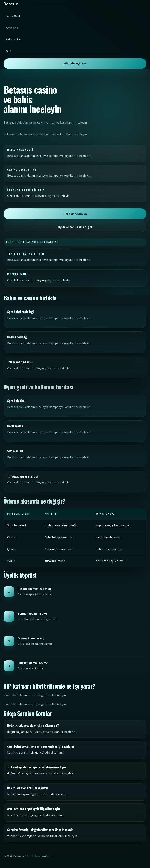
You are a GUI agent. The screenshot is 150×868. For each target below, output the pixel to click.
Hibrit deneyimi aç (75, 63)
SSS (9, 51)
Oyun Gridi (12, 28)
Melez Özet (13, 16)
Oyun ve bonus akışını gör (75, 227)
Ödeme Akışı (14, 39)
